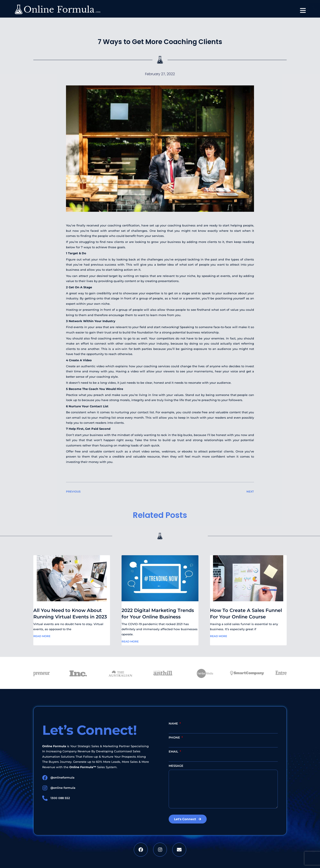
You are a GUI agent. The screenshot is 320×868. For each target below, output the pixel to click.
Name (174, 723)
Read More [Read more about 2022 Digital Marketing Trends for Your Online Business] (130, 641)
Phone (175, 737)
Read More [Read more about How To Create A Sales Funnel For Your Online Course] (219, 636)
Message (176, 766)
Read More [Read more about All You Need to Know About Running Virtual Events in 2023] (42, 636)
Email (174, 751)
